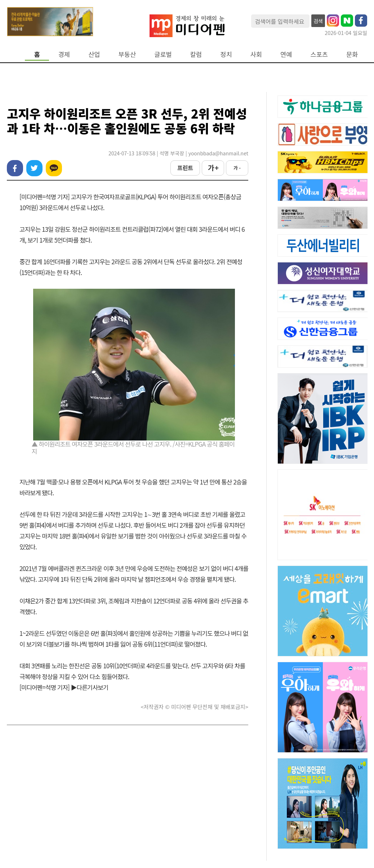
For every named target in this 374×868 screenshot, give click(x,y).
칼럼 (196, 54)
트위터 (34, 168)
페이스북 (15, 168)
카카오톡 (54, 168)
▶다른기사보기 (90, 687)
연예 (286, 54)
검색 (318, 21)
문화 (352, 54)
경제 (64, 54)
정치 (226, 54)
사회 (256, 54)
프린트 (185, 168)
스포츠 (319, 54)
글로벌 (163, 54)
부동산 (127, 54)
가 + (213, 168)
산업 (94, 54)
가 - (237, 168)
